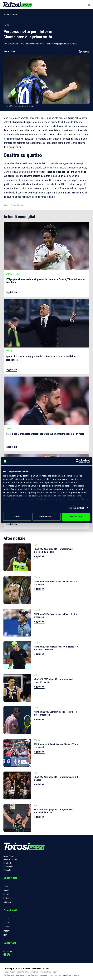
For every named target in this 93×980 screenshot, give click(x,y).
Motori (6, 898)
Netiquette (7, 870)
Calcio (15, 14)
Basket (6, 894)
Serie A (6, 919)
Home (6, 14)
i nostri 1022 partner (20, 476)
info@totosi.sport (51, 972)
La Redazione (8, 866)
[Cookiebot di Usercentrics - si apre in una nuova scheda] (78, 461)
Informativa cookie (10, 860)
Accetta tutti (76, 517)
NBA (5, 935)
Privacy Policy (8, 856)
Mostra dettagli (77, 508)
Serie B (6, 923)
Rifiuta (17, 517)
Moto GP (7, 931)
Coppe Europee (18, 205)
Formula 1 (7, 927)
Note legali (7, 863)
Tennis (6, 890)
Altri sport (7, 902)
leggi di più (11, 292)
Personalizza (47, 517)
